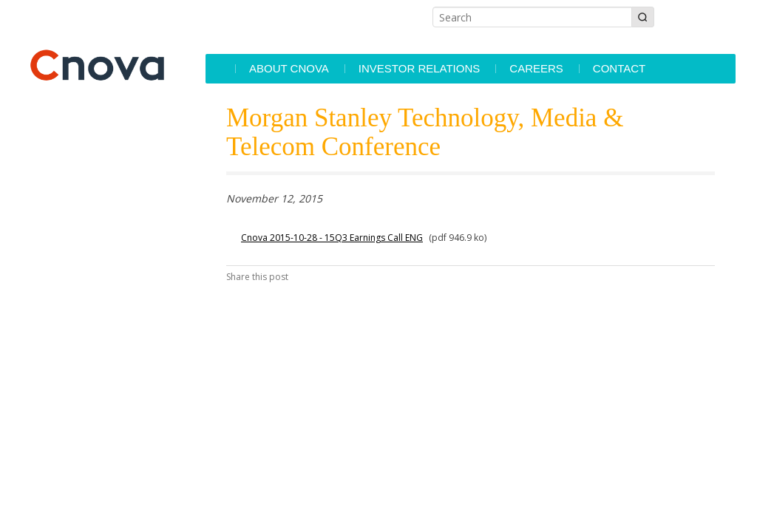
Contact (619, 68)
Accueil (220, 69)
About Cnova (289, 68)
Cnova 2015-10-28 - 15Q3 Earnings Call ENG (332, 238)
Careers (536, 68)
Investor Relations (419, 68)
